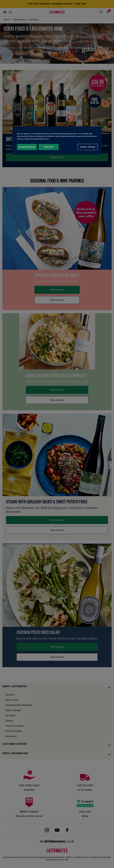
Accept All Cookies (27, 147)
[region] (57, 140)
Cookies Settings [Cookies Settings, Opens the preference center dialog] (88, 147)
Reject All (49, 147)
